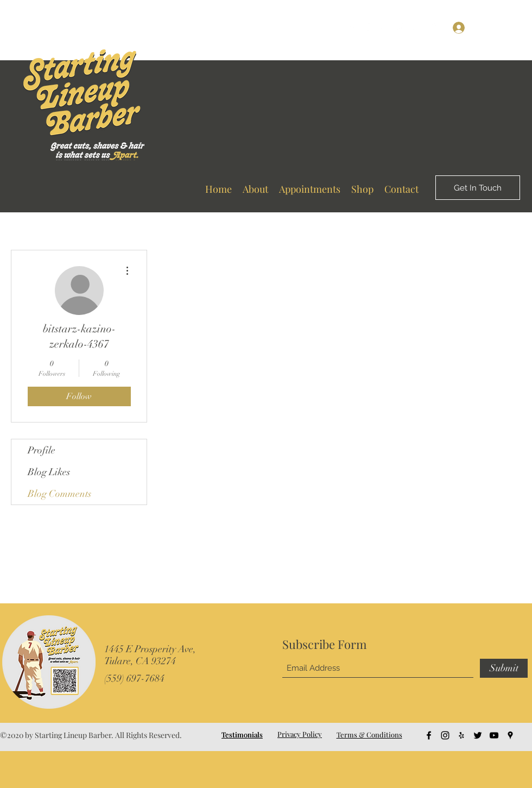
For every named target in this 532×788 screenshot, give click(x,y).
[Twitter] (401, 27)
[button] (514, 27)
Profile (42, 450)
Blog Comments (59, 494)
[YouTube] (417, 27)
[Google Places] (433, 27)
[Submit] (504, 668)
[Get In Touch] (478, 188)
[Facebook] (352, 27)
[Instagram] (368, 27)
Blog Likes (49, 472)
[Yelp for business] (384, 27)
